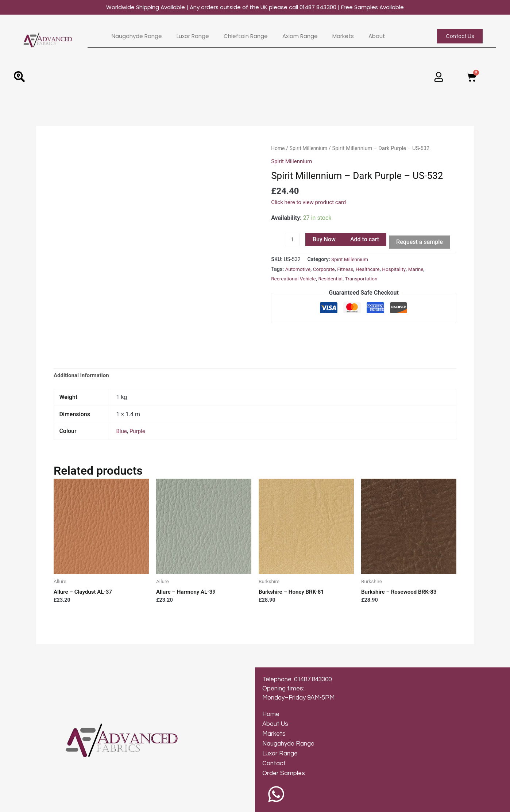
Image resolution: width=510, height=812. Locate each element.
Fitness (349, 270)
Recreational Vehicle (295, 279)
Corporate (326, 270)
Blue (122, 411)
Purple (139, 411)
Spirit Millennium (310, 148)
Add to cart (365, 239)
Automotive (299, 270)
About (377, 36)
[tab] (83, 355)
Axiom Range (300, 36)
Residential (334, 279)
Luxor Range (193, 36)
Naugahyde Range (137, 36)
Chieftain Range (246, 36)
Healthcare (372, 270)
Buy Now (325, 239)
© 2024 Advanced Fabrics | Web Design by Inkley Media (94, 803)
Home (278, 148)
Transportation (367, 279)
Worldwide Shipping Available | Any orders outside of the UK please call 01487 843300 (255, 7)
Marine (423, 270)
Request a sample (421, 242)
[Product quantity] (293, 240)
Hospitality (400, 270)
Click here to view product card (311, 202)
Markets (343, 36)
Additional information (83, 355)
